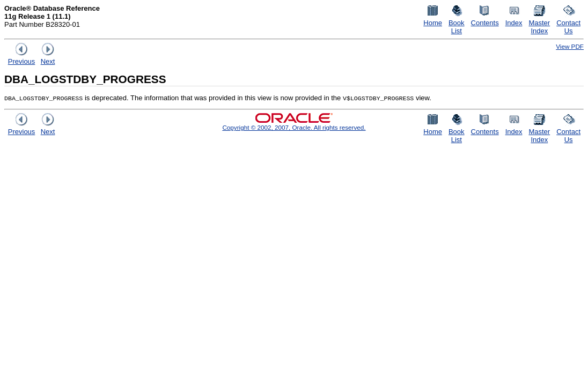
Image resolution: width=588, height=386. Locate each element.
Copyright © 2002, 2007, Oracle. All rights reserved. (294, 127)
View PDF (570, 46)
